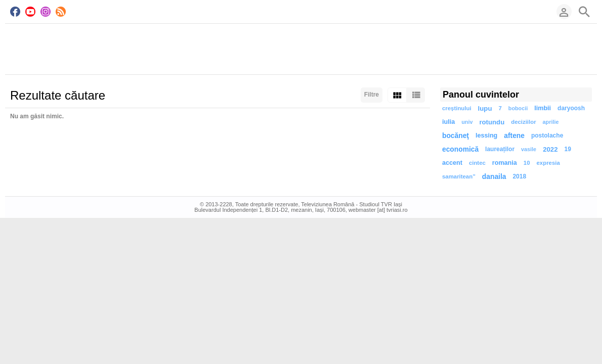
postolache (547, 135)
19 (567, 149)
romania (505, 163)
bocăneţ (456, 136)
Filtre (372, 95)
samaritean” (459, 176)
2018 (519, 176)
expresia (548, 163)
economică (460, 149)
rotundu (492, 122)
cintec (477, 163)
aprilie (551, 122)
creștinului (457, 108)
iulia (448, 122)
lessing (486, 135)
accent (452, 163)
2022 (550, 149)
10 (527, 163)
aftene (514, 136)
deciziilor (523, 122)
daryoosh (571, 108)
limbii (543, 108)
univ (467, 122)
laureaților (500, 149)
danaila (494, 177)
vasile (529, 149)
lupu (485, 108)
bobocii (518, 108)
